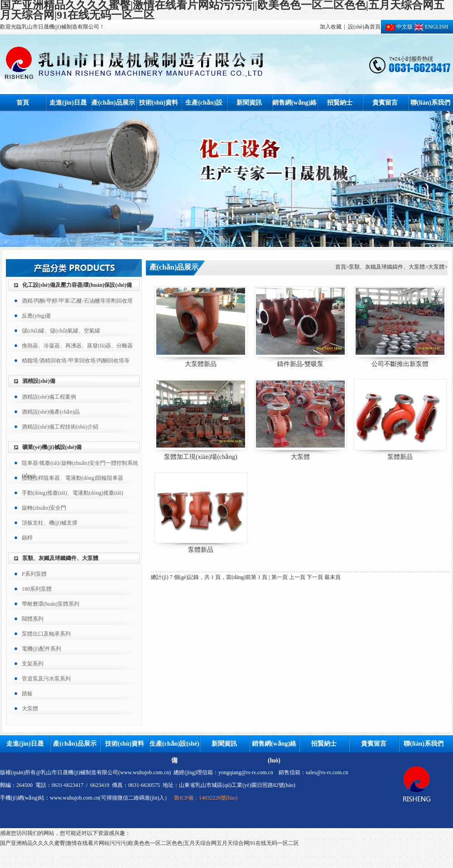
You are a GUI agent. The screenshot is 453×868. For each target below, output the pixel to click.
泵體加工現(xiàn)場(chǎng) (201, 457)
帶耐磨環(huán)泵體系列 (51, 604)
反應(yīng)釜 (36, 316)
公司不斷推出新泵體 (400, 364)
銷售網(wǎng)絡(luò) (294, 105)
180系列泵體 (37, 589)
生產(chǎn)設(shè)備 (204, 105)
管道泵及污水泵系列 (46, 679)
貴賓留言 (385, 103)
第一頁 (280, 577)
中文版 (399, 27)
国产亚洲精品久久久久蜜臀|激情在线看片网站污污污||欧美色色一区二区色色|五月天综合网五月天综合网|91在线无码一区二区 (149, 843)
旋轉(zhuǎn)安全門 (44, 508)
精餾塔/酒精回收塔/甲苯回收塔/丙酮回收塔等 (76, 361)
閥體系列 (33, 619)
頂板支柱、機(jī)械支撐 (50, 523)
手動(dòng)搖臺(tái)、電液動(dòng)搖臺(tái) (72, 493)
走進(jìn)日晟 (68, 103)
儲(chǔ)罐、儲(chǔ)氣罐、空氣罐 (61, 331)
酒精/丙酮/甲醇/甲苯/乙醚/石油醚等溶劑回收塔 (77, 301)
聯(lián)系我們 (430, 103)
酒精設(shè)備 (39, 381)
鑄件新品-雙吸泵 (301, 364)
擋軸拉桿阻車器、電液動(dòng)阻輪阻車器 (72, 478)
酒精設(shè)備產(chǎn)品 (51, 412)
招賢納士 (340, 103)
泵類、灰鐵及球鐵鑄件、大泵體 (60, 558)
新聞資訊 (249, 103)
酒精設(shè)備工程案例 (49, 397)
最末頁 (333, 577)
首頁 (23, 103)
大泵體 (30, 709)
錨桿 (27, 538)
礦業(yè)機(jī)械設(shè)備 (52, 447)
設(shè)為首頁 (364, 27)
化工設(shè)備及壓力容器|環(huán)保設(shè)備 (77, 285)
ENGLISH (430, 27)
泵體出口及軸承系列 (46, 634)
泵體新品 (400, 457)
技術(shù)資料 (159, 103)
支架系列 (33, 664)
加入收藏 (331, 27)
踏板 (27, 694)
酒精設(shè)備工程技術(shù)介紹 (60, 427)
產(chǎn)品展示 (113, 103)
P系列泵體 (34, 574)
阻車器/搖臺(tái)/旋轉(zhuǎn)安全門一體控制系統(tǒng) (80, 465)
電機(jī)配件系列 (41, 649)
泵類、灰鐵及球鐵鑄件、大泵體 (387, 267)
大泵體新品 (201, 364)
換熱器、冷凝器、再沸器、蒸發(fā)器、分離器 (77, 346)
